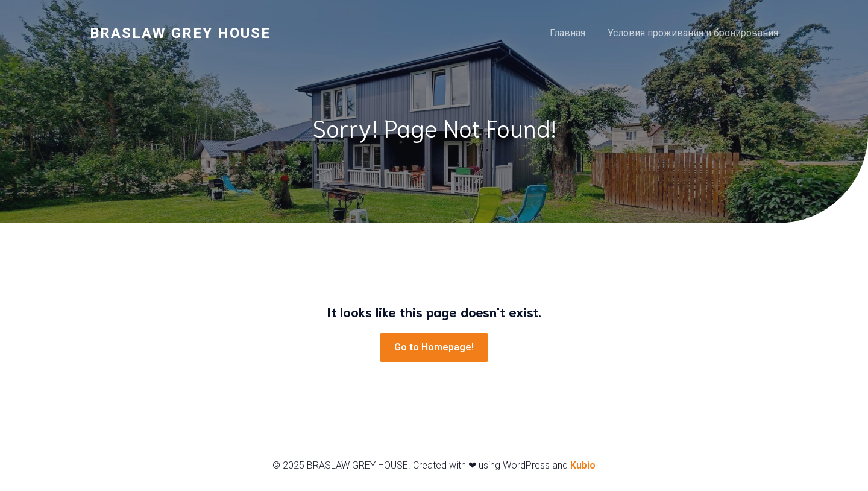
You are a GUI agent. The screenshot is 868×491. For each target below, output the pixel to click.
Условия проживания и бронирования (693, 33)
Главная (568, 33)
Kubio (583, 465)
